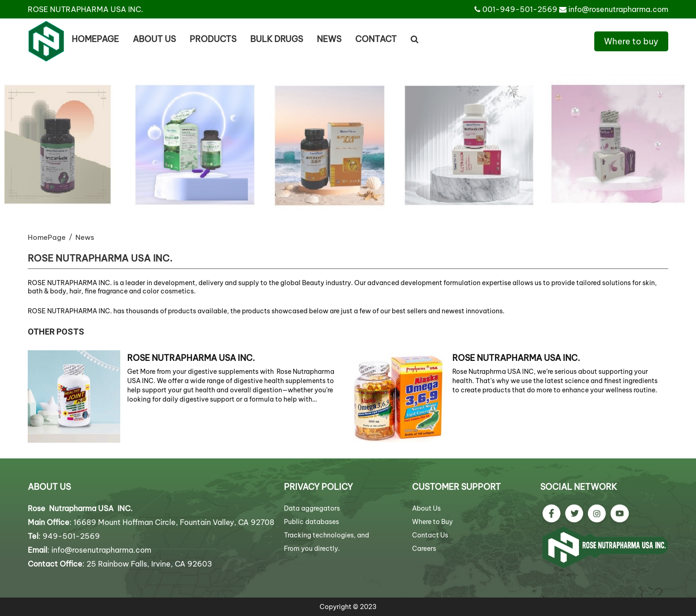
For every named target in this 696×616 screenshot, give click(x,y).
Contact (376, 39)
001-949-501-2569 (520, 9)
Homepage (95, 39)
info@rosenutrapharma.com (618, 9)
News (329, 39)
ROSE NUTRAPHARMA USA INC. (191, 358)
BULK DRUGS (277, 39)
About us (154, 39)
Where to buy (631, 41)
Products (213, 39)
